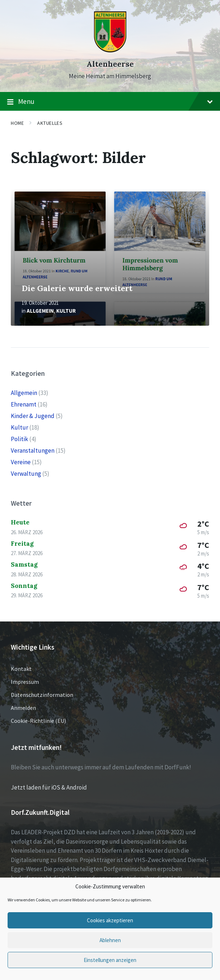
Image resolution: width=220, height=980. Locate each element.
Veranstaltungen (33, 451)
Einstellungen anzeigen (110, 960)
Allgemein (40, 311)
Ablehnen (110, 940)
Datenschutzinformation (42, 695)
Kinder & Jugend (33, 416)
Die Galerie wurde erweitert (77, 288)
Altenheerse (110, 64)
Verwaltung (26, 474)
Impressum (25, 682)
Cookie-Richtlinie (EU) (38, 721)
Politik (19, 439)
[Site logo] (110, 51)
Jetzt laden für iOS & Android (49, 787)
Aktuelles (50, 123)
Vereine (21, 462)
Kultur (66, 311)
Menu (110, 102)
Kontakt (21, 669)
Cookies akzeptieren (110, 920)
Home (17, 123)
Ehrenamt (24, 404)
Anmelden (23, 708)
